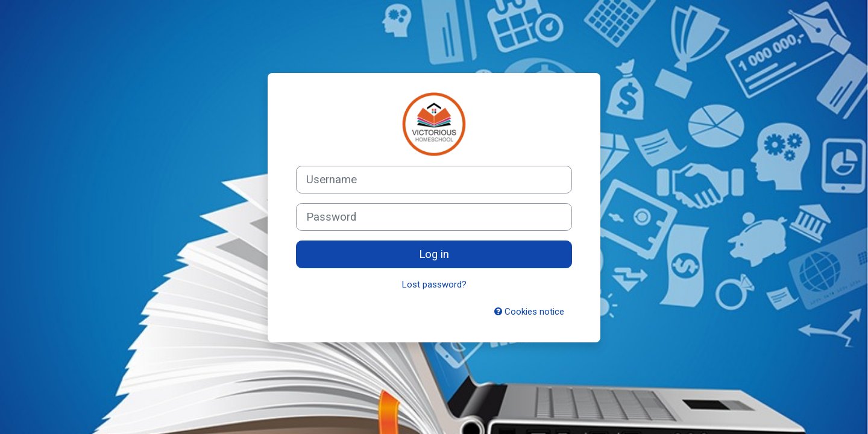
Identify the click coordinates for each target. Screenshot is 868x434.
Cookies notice (529, 312)
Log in (434, 254)
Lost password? (434, 285)
